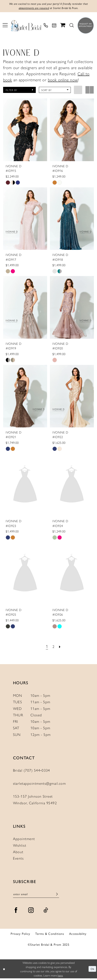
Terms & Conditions (50, 935)
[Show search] (72, 26)
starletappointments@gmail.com (40, 784)
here (60, 977)
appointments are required (32, 9)
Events (18, 859)
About (18, 853)
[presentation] (25, 131)
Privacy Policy (20, 935)
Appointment (24, 839)
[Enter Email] (36, 896)
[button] (5, 26)
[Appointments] (54, 26)
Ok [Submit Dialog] (92, 970)
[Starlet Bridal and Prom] (26, 26)
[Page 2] (53, 647)
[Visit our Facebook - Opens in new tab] (16, 912)
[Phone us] (46, 26)
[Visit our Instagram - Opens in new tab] (31, 912)
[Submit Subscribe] (57, 895)
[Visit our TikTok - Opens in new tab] (46, 912)
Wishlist (20, 846)
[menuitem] (5, 26)
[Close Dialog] (4, 970)
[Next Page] (60, 647)
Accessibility (78, 935)
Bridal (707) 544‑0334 (32, 771)
